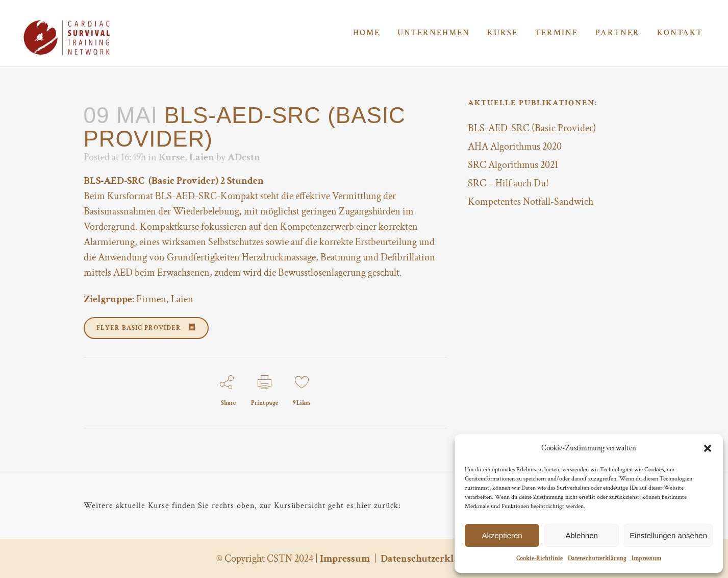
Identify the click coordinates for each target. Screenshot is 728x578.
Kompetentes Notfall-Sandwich (531, 202)
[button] (708, 448)
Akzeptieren (502, 535)
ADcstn (244, 157)
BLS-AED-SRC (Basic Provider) (532, 128)
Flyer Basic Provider (146, 328)
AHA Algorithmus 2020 (515, 147)
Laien (202, 157)
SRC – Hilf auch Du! (508, 183)
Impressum (646, 558)
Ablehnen (581, 535)
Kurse (172, 157)
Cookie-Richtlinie (539, 558)
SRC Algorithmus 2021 (513, 165)
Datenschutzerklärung (597, 558)
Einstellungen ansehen (668, 535)
